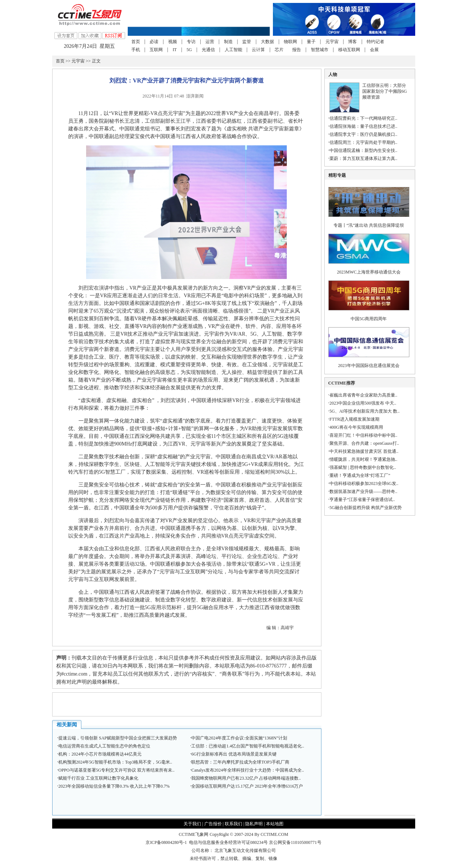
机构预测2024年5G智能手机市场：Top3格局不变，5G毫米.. (115, 762)
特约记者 (375, 42)
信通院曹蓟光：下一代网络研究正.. (363, 118)
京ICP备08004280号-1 (166, 842)
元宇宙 (332, 42)
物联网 (290, 42)
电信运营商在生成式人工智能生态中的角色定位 (104, 746)
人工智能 (233, 50)
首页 (136, 42)
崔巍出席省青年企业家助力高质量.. (363, 395)
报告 (297, 50)
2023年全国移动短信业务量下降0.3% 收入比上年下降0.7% (114, 786)
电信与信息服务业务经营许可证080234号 (229, 842)
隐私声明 (254, 824)
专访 (191, 42)
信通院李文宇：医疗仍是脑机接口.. (363, 134)
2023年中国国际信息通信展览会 (369, 366)
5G (189, 50)
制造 (228, 42)
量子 (311, 42)
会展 (374, 50)
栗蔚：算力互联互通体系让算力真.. (363, 158)
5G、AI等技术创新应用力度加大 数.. (364, 411)
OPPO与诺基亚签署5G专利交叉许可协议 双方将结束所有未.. (116, 770)
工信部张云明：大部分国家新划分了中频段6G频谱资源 (385, 91)
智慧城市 (320, 50)
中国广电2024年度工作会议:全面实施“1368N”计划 (239, 738)
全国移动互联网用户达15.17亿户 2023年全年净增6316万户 (247, 786)
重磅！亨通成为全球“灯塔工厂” (360, 475)
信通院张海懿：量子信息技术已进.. (363, 126)
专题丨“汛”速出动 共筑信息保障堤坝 (369, 225)
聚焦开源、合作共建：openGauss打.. (364, 443)
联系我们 (233, 824)
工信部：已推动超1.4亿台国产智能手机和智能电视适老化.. (248, 746)
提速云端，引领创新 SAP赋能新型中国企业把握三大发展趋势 (118, 738)
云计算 (258, 50)
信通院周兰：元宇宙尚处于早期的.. (363, 142)
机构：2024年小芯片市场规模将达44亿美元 (100, 754)
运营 (210, 42)
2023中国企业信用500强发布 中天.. (363, 403)
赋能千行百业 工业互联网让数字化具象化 (98, 778)
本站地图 (275, 824)
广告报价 (213, 824)
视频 (173, 42)
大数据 (267, 42)
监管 (247, 42)
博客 (352, 42)
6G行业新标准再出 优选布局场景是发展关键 (234, 754)
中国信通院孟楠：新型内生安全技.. (363, 150)
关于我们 (192, 824)
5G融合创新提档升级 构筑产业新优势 (366, 508)
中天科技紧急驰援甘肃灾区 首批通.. (364, 451)
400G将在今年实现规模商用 (356, 427)
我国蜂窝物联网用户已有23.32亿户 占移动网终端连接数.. (246, 778)
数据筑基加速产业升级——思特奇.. (363, 492)
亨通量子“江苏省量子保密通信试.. (362, 500)
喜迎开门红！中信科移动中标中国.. (363, 435)
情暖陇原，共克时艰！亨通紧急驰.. (363, 459)
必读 (154, 42)
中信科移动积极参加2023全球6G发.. (364, 483)
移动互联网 (349, 50)
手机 (136, 50)
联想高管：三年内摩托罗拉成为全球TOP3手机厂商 (240, 762)
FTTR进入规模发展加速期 (354, 419)
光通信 (208, 50)
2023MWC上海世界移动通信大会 (369, 272)
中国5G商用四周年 (369, 319)
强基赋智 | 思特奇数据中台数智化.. (363, 467)
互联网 (156, 50)
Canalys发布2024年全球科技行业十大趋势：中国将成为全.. (248, 770)
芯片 (279, 50)
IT (175, 50)
